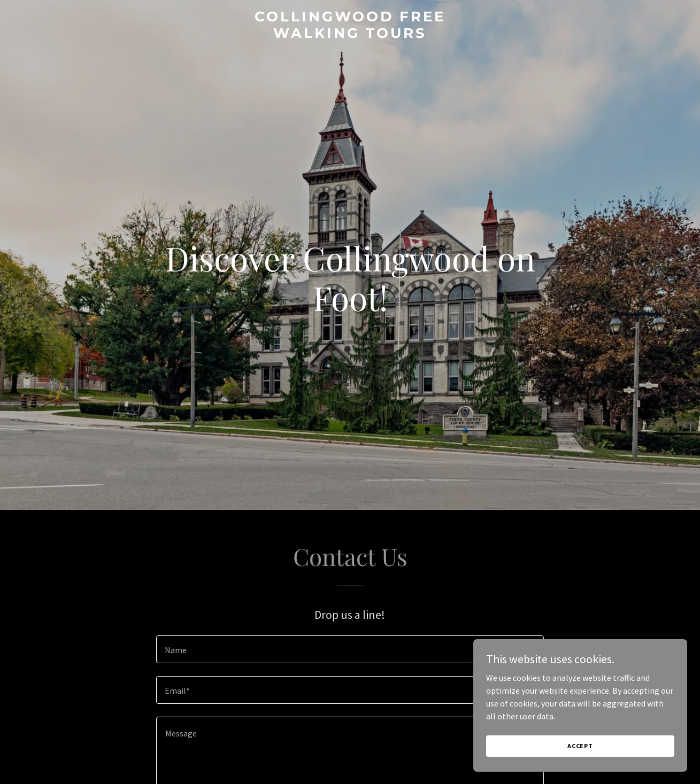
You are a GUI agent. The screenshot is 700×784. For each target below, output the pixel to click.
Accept (580, 768)
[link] (350, 35)
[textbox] (350, 649)
